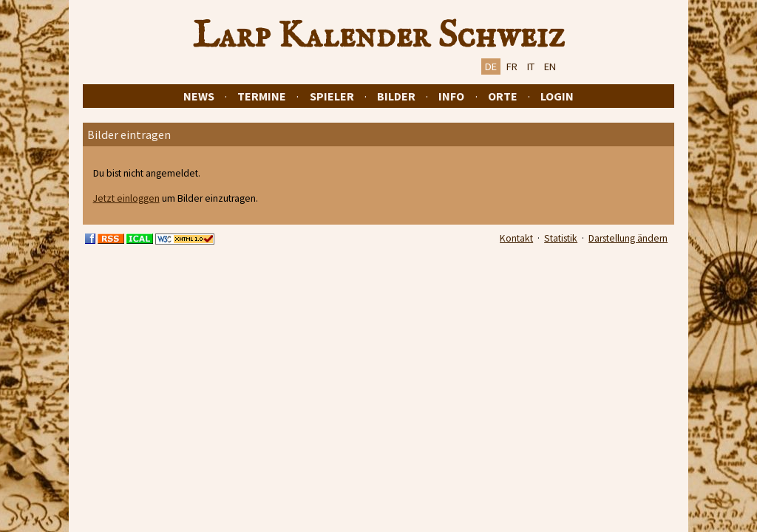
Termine (262, 96)
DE (491, 66)
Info (451, 96)
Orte (503, 96)
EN (550, 66)
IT (531, 66)
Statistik (561, 238)
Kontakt (516, 238)
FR (512, 66)
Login (557, 96)
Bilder (396, 96)
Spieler (332, 96)
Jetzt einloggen (126, 198)
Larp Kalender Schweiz (379, 36)
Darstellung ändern (628, 238)
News (199, 96)
